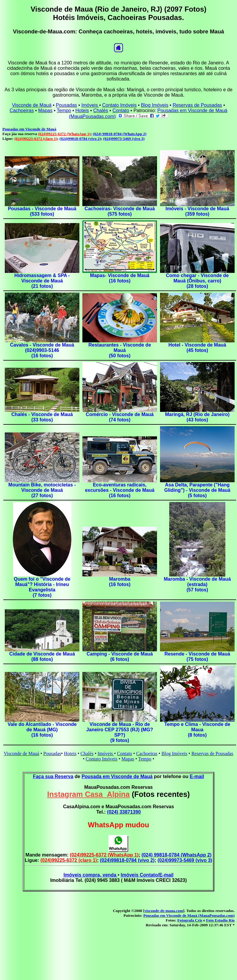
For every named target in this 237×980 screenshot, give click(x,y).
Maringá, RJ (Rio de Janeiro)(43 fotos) (197, 417)
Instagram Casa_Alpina (89, 794)
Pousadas (66, 105)
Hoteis (82, 110)
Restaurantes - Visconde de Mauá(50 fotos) (120, 350)
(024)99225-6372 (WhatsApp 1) (64, 134)
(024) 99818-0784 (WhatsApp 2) (120, 134)
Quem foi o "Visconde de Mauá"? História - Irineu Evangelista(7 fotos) (42, 587)
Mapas (45, 110)
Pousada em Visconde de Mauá (117, 776)
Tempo (64, 110)
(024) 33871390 (124, 812)
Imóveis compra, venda (91, 875)
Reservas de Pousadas (197, 105)
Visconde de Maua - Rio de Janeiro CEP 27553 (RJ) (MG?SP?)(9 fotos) (120, 732)
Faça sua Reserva (53, 776)
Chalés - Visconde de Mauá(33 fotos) (42, 417)
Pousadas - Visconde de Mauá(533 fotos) (42, 211)
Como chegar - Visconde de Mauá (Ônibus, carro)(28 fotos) (197, 281)
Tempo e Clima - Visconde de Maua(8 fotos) (197, 730)
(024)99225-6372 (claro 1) (36, 139)
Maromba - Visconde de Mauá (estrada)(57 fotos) (197, 584)
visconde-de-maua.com (164, 911)
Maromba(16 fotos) (120, 582)
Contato (121, 110)
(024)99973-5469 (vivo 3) (124, 139)
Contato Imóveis (119, 105)
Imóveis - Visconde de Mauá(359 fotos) (197, 211)
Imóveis (90, 105)
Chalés (101, 110)
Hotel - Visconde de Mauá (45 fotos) (197, 348)
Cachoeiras (22, 110)
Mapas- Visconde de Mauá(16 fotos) (120, 278)
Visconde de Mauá (32, 105)
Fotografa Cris (190, 920)
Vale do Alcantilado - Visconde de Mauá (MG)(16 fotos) (42, 730)
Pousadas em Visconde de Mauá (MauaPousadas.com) (189, 915)
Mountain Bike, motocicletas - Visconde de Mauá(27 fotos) (42, 490)
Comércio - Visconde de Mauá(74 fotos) (120, 417)
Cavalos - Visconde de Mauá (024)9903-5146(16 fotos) (42, 350)
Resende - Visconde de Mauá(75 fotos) (197, 657)
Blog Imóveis (155, 105)
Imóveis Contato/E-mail (147, 875)
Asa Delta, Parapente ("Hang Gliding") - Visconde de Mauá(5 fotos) (197, 490)
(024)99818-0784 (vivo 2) (80, 139)
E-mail (197, 776)
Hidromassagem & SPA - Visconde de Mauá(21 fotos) (42, 281)
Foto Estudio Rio (220, 920)
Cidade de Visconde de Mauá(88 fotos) (42, 657)
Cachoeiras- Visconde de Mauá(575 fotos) (120, 211)
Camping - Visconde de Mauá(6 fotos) (120, 657)
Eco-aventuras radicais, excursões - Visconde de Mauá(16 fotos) (120, 490)
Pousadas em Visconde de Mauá (29, 129)
